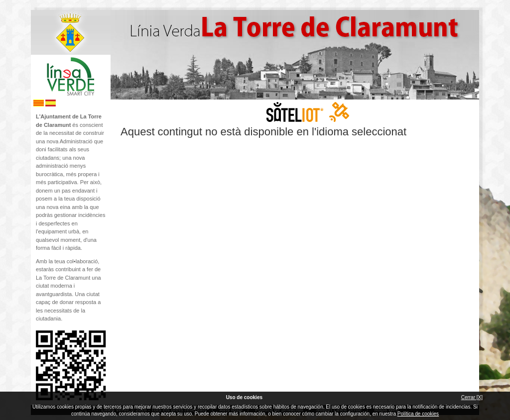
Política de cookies (418, 414)
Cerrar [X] (472, 397)
